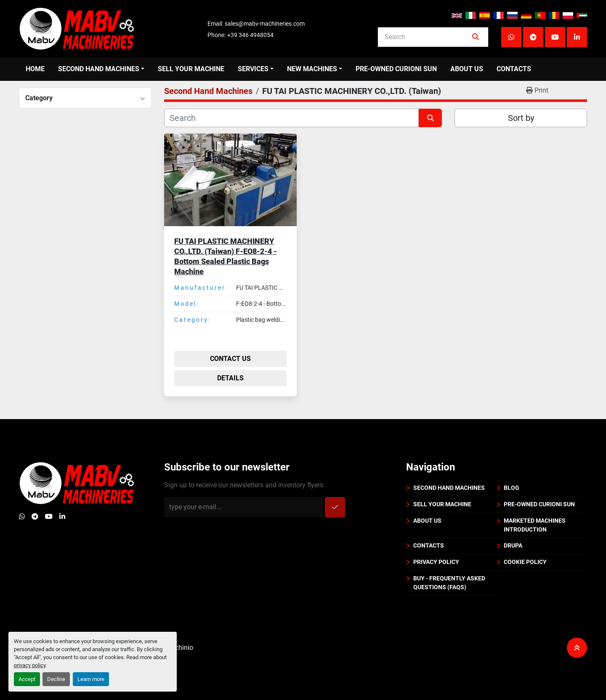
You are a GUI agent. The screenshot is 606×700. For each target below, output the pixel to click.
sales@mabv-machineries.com (265, 24)
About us (467, 69)
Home (35, 69)
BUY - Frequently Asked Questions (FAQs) (449, 583)
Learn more (91, 679)
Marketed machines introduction (535, 525)
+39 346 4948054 (250, 35)
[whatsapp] (511, 37)
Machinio (179, 648)
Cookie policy (525, 562)
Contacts (514, 69)
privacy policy (30, 665)
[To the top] (577, 648)
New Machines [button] (312, 69)
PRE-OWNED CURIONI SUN (396, 69)
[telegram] (533, 37)
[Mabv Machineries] (77, 482)
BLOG (512, 488)
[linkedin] (577, 37)
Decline (56, 679)
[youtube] (555, 37)
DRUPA (513, 545)
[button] (101, 69)
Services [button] (253, 69)
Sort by (521, 118)
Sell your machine (191, 69)
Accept (27, 679)
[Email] (244, 507)
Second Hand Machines (99, 69)
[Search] (427, 37)
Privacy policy (436, 562)
